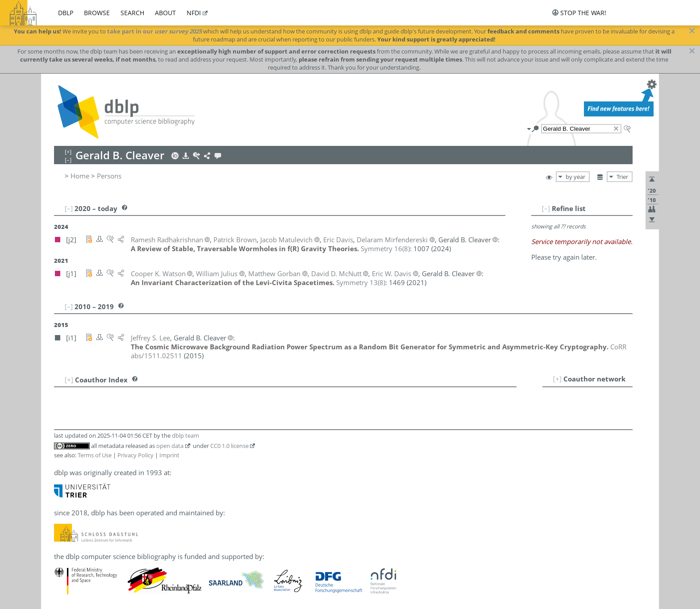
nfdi (194, 13)
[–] (546, 208)
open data (170, 446)
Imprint (169, 455)
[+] (557, 379)
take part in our (154, 31)
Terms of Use (95, 455)
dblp (66, 13)
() (385, 249)
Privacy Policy (135, 455)
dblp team (185, 435)
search (132, 13)
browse (97, 13)
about (165, 13)
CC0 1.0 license (229, 446)
